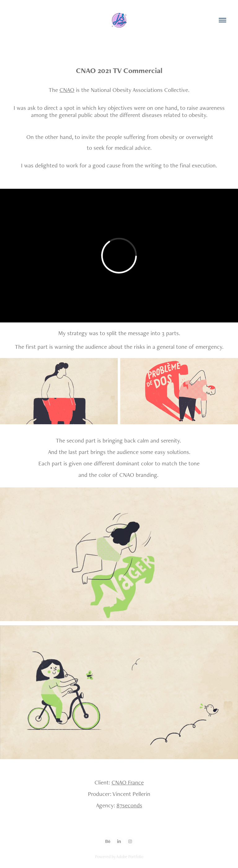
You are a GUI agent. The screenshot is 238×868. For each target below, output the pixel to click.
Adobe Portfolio (130, 857)
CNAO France (128, 782)
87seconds (129, 805)
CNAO (67, 90)
